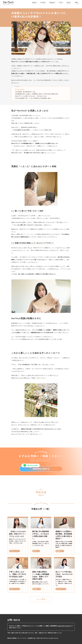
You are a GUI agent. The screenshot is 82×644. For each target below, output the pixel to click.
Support (52, 3)
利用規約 (14, 638)
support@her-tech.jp (64, 626)
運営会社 (9, 638)
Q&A (77, 3)
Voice (69, 3)
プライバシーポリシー (22, 638)
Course (43, 3)
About (34, 3)
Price (61, 3)
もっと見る (41, 599)
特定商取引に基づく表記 (34, 638)
